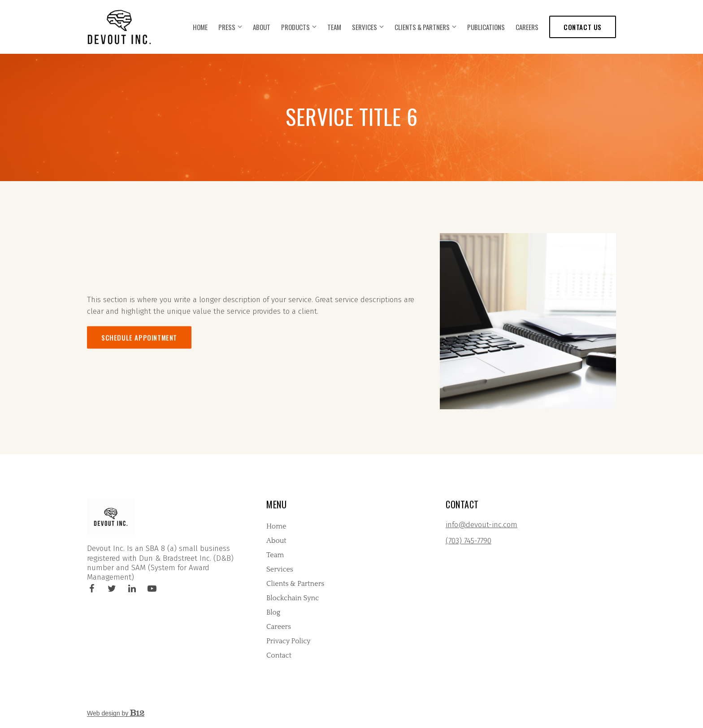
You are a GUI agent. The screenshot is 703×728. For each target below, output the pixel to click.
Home (200, 27)
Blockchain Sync (293, 598)
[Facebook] (91, 589)
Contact (279, 655)
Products (295, 27)
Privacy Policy (289, 641)
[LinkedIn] (132, 589)
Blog (273, 612)
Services (365, 27)
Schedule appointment (139, 357)
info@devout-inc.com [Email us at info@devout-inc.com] (482, 525)
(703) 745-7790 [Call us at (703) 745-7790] (469, 541)
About (262, 27)
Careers (527, 27)
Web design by (116, 713)
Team (334, 27)
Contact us (583, 27)
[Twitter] (112, 589)
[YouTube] (152, 589)
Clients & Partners (422, 27)
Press (227, 27)
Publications (486, 27)
